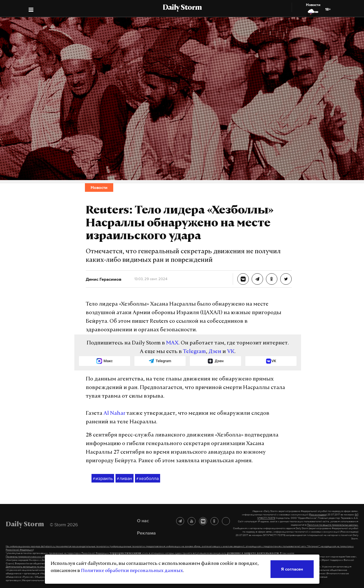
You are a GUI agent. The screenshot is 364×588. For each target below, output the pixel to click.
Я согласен (292, 569)
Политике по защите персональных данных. (333, 525)
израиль (103, 479)
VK (231, 352)
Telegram (194, 352)
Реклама (146, 533)
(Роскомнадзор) (318, 515)
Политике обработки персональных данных (132, 571)
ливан (125, 479)
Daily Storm (182, 8)
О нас (143, 521)
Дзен (215, 352)
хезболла (148, 479)
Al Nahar (114, 413)
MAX (172, 343)
